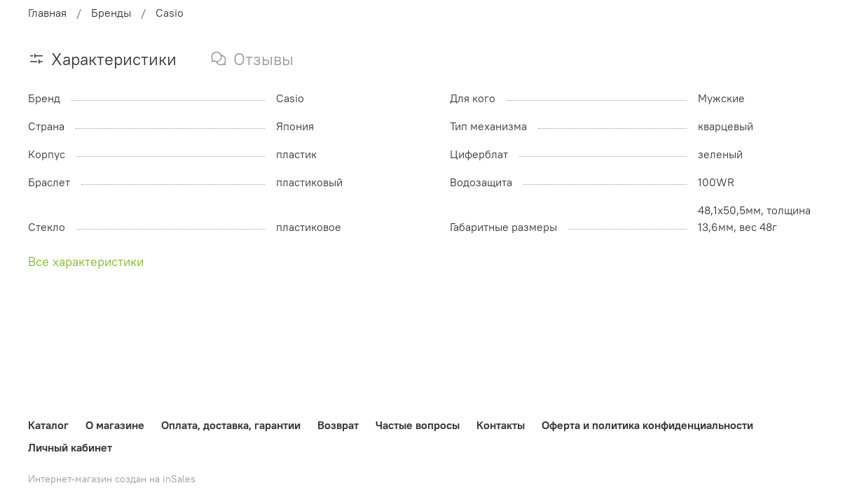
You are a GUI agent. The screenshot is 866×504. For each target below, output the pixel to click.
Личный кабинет (70, 447)
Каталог (48, 425)
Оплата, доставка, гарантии (231, 425)
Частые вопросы (418, 425)
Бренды (111, 13)
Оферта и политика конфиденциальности (647, 425)
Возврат (338, 425)
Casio (170, 13)
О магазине (115, 425)
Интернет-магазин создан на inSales (112, 479)
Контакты (501, 425)
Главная (47, 13)
